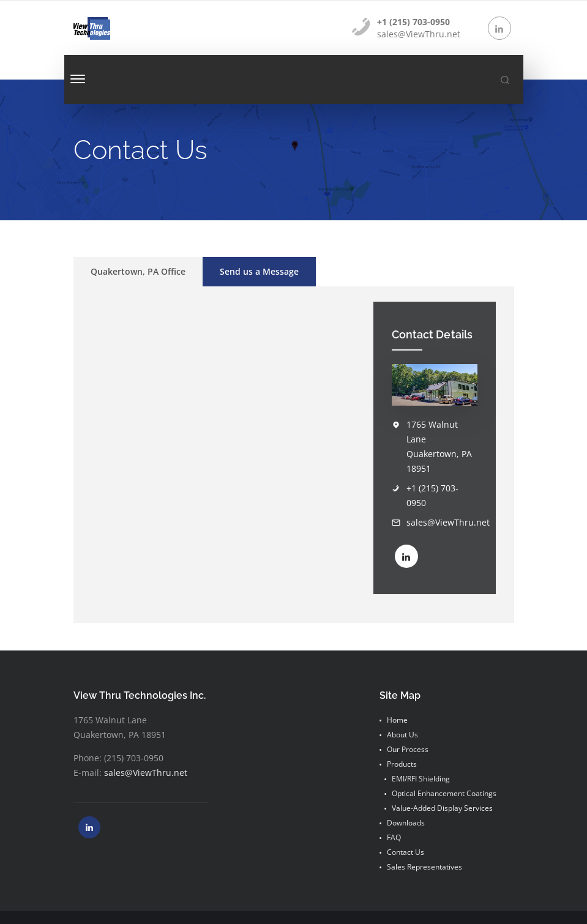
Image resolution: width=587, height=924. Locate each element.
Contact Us (406, 852)
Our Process (408, 749)
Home (397, 720)
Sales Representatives (424, 867)
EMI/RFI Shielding (421, 779)
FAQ (394, 837)
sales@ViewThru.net (448, 522)
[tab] (138, 272)
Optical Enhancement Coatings (444, 793)
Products (402, 764)
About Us (402, 735)
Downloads (406, 823)
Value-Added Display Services (442, 808)
